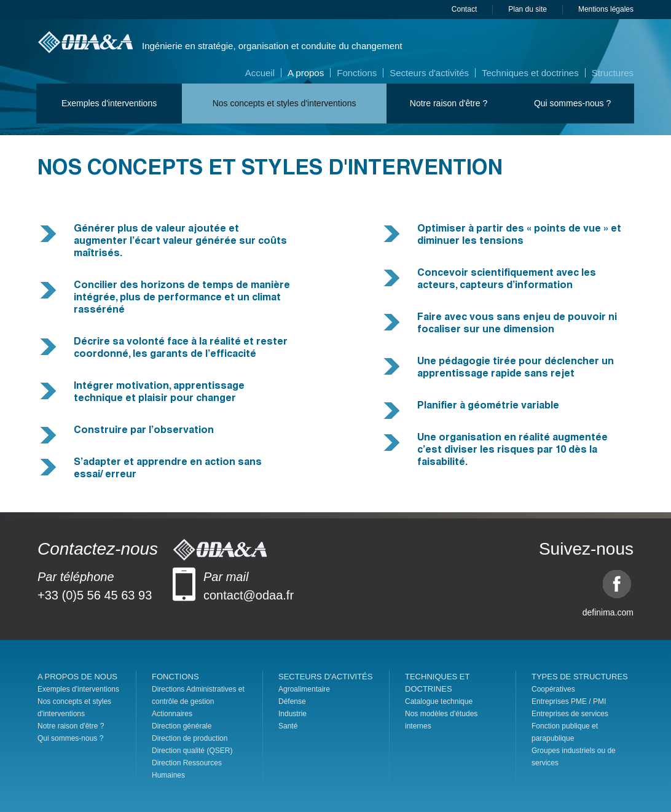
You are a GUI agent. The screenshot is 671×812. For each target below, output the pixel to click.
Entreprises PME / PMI (569, 701)
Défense (292, 701)
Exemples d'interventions (109, 103)
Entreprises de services (570, 714)
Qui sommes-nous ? (572, 103)
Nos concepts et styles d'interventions (284, 103)
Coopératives (553, 689)
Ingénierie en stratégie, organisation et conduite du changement (272, 46)
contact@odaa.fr (249, 595)
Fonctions (357, 73)
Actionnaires (172, 714)
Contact (464, 9)
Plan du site (528, 9)
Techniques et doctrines (530, 73)
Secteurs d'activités (429, 73)
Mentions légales (606, 9)
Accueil (260, 73)
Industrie (292, 714)
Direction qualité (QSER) (192, 751)
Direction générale (182, 726)
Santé (288, 726)
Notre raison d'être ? (449, 103)
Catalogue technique (439, 701)
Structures (613, 73)
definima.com (608, 612)
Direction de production (190, 738)
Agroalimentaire (304, 689)
